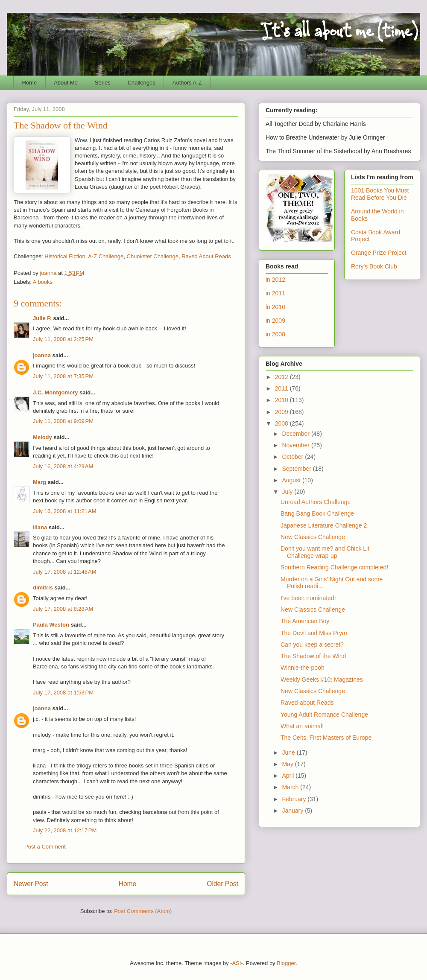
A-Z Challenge (106, 256)
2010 (282, 400)
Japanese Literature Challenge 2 (324, 525)
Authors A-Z (187, 83)
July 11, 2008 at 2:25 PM (63, 339)
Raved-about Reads (307, 703)
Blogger (286, 963)
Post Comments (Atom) (143, 911)
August (292, 480)
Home (30, 83)
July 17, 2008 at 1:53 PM (63, 693)
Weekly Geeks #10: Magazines (322, 680)
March (291, 787)
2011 (282, 388)
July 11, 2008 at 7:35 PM (63, 376)
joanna (42, 355)
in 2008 (275, 334)
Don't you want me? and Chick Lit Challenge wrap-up (325, 552)
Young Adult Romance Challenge (324, 715)
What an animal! (302, 726)
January (293, 811)
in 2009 (275, 321)
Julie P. (42, 318)
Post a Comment (45, 847)
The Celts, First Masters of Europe (326, 738)
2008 (282, 423)
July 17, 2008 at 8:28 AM (63, 609)
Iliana (40, 527)
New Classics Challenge (313, 537)
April (289, 776)
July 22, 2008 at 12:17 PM (65, 830)
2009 (282, 412)
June (289, 752)
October (293, 457)
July (288, 492)
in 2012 (275, 280)
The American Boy (305, 621)
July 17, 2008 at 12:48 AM (65, 572)
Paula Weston (51, 625)
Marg (39, 482)
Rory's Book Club (374, 266)
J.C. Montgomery (55, 392)
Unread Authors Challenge (316, 502)
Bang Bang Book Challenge (317, 513)
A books (43, 282)
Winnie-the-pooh (303, 668)
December (296, 434)
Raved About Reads (206, 256)
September (297, 469)
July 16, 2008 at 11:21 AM (65, 511)
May (288, 764)
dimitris (43, 588)
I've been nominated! (308, 598)
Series (103, 83)
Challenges (142, 83)
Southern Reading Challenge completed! (334, 567)
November (296, 445)
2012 (282, 377)
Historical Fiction (65, 256)
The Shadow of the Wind (313, 656)
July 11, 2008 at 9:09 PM (63, 421)
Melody (42, 437)
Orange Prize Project (379, 253)
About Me (66, 83)
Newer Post (31, 884)
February (295, 799)
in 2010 (275, 307)
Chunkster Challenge (153, 256)
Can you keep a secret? (312, 645)
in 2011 (275, 293)
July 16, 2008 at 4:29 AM (63, 466)
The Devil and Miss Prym (314, 633)
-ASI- (237, 963)
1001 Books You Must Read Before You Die (380, 194)
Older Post (222, 884)
